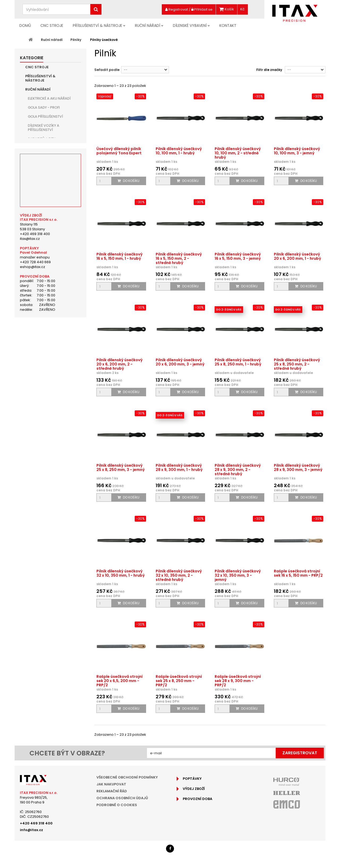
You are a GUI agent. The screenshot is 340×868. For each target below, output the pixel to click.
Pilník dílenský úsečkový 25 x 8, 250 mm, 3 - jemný (121, 467)
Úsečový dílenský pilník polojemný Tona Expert (119, 151)
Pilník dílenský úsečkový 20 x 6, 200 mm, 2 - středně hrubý (120, 364)
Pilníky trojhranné (50, 220)
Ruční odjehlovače (46, 297)
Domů (25, 25)
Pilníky (34, 184)
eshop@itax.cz (33, 525)
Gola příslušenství (45, 116)
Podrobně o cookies (117, 805)
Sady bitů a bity (42, 139)
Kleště (33, 175)
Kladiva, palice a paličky (50, 166)
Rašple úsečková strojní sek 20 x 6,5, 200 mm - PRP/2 (120, 681)
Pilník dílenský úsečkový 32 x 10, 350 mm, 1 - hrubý (121, 573)
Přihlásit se (202, 9)
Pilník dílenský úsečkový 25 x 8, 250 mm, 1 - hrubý (238, 362)
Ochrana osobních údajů (122, 798)
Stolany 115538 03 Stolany (32, 484)
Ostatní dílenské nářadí (50, 355)
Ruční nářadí (148, 25)
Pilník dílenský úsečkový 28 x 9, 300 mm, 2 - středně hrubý (238, 470)
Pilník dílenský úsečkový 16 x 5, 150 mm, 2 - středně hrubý (179, 258)
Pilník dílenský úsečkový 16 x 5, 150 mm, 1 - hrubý (120, 256)
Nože (32, 288)
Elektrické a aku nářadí (49, 98)
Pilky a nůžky (39, 278)
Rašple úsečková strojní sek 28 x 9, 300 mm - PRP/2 (238, 681)
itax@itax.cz (30, 496)
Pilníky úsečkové (48, 238)
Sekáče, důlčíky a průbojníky (44, 267)
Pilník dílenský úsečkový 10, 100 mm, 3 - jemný (297, 151)
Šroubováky (40, 157)
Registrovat (177, 9)
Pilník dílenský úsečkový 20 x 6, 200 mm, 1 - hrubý (297, 256)
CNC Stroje (52, 25)
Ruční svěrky (40, 256)
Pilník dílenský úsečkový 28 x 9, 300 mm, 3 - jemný (298, 467)
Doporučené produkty (48, 391)
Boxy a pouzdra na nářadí (52, 337)
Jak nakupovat (111, 784)
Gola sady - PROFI (44, 107)
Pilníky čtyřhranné (50, 229)
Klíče (32, 148)
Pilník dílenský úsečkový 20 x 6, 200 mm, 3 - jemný (180, 362)
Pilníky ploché (46, 202)
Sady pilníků (44, 193)
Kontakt (228, 25)
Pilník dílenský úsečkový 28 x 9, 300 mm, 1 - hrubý (179, 467)
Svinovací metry (43, 328)
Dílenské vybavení (190, 25)
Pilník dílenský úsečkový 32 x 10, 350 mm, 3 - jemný (238, 575)
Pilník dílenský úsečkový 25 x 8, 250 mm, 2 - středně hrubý (297, 364)
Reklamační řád (112, 791)
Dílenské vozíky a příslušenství (44, 128)
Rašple (39, 247)
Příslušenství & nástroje (97, 25)
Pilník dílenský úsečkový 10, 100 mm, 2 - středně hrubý (238, 153)
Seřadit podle (107, 70)
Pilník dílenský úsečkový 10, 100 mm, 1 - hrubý (179, 151)
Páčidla (35, 306)
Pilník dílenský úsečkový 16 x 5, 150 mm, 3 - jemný (238, 256)
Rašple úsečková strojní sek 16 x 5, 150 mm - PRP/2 (298, 573)
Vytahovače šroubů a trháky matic (48, 317)
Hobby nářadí (40, 373)
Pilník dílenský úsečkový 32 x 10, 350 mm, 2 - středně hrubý (179, 575)
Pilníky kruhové (47, 211)
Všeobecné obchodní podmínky (127, 777)
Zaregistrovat (300, 753)
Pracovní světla (43, 346)
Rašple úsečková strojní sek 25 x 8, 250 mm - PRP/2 (179, 681)
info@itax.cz (31, 830)
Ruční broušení (42, 364)
